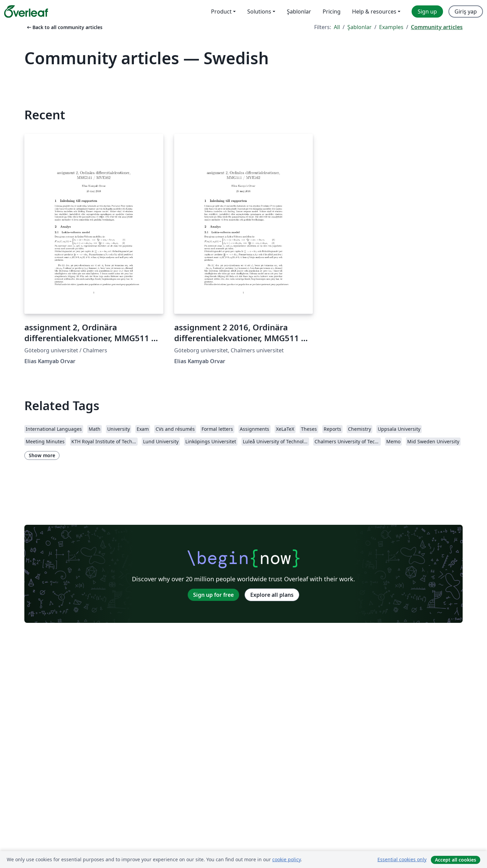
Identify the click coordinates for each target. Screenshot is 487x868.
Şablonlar (360, 27)
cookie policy (286, 859)
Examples (391, 27)
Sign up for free (213, 595)
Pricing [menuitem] (332, 11)
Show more (42, 455)
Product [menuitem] (221, 11)
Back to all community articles (64, 27)
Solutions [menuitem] (259, 11)
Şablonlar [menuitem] (299, 11)
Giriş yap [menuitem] (466, 11)
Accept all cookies (456, 860)
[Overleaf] (26, 11)
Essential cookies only (402, 859)
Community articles (437, 27)
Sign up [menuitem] (427, 11)
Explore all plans (272, 595)
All (337, 27)
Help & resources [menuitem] (374, 11)
